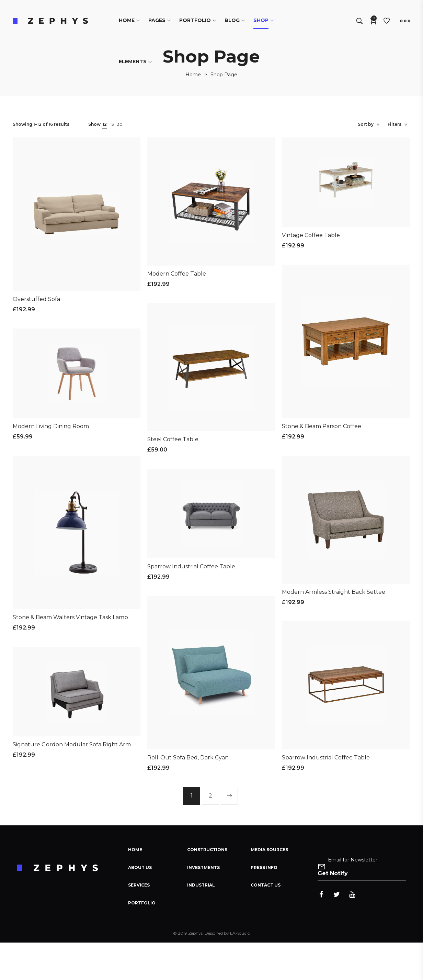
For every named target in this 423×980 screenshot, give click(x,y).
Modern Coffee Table (177, 274)
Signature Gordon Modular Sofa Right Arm (72, 744)
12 (105, 124)
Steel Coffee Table (173, 439)
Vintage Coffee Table (311, 235)
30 (120, 124)
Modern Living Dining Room (51, 426)
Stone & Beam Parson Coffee (322, 426)
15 (112, 124)
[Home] (193, 75)
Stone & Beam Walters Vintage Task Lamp (70, 617)
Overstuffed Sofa (36, 299)
